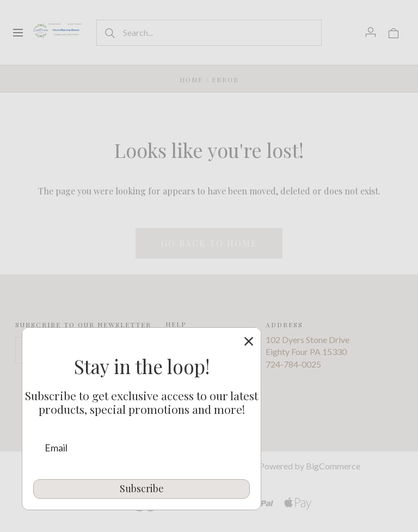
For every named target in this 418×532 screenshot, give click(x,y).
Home (191, 80)
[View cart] (394, 32)
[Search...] (209, 33)
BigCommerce (333, 466)
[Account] (371, 32)
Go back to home (209, 243)
